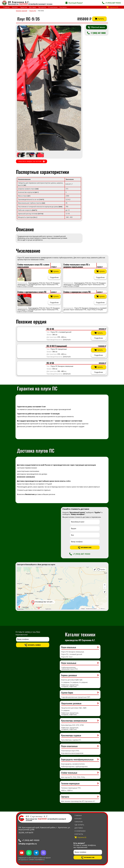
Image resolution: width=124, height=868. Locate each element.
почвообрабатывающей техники (40, 4)
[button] (78, 88)
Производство (18, 4)
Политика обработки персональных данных (31, 861)
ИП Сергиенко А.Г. (19, 2)
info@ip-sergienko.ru (28, 844)
